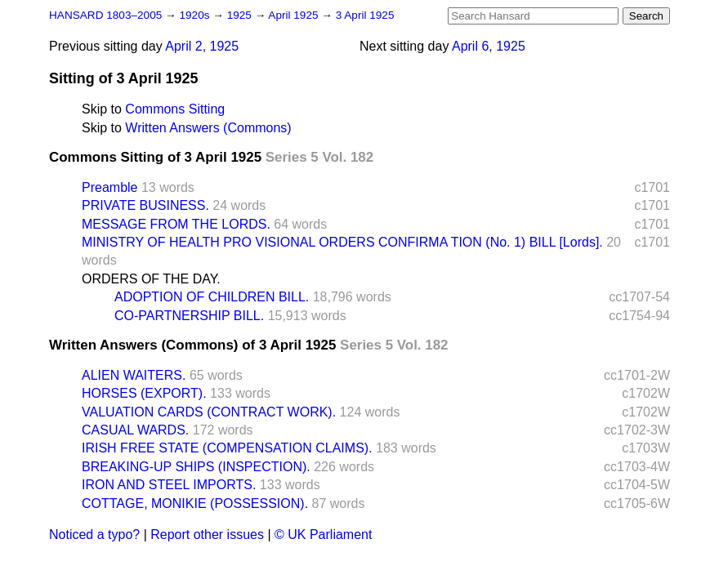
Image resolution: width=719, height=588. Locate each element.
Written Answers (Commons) (208, 128)
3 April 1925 (365, 15)
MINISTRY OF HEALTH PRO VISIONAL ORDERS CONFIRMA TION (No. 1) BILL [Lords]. (342, 242)
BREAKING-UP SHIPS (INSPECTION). (196, 467)
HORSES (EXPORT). (144, 393)
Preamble (109, 187)
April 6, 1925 (489, 46)
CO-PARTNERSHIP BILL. (189, 316)
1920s (196, 15)
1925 (241, 15)
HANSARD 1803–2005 (105, 15)
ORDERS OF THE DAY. (151, 279)
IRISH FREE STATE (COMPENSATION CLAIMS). (227, 448)
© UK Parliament (323, 535)
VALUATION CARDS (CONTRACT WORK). (209, 412)
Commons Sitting (175, 109)
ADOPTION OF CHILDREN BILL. (212, 297)
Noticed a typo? (94, 535)
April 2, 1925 (202, 46)
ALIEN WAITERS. (134, 375)
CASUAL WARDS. (135, 430)
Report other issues (207, 535)
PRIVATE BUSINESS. (145, 205)
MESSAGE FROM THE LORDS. (176, 224)
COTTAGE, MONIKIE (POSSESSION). (195, 503)
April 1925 (295, 15)
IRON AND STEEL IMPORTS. (169, 485)
